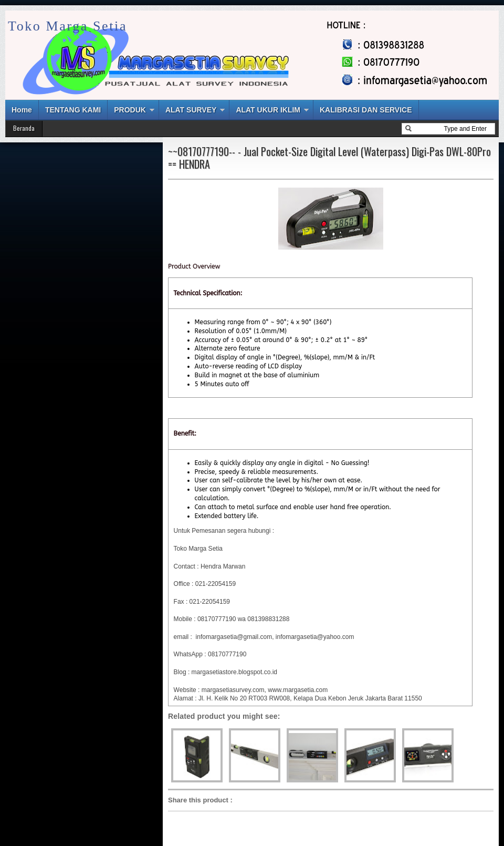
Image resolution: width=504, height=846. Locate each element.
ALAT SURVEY (191, 110)
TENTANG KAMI (73, 110)
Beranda (24, 128)
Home (22, 110)
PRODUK (130, 110)
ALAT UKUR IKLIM (268, 110)
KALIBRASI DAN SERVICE (366, 110)
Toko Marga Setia (67, 26)
